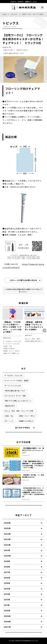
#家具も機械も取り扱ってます (13, 53)
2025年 (7, 528)
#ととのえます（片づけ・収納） (16, 396)
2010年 (7, 611)
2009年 (7, 616)
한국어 (35, 2)
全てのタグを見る (23, 428)
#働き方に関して (9, 50)
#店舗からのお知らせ (26, 421)
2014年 (7, 589)
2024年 (7, 534)
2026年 (7, 523)
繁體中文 (28, 2)
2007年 (7, 627)
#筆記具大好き (10, 406)
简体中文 (21, 2)
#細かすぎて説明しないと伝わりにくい (12, 353)
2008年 (7, 622)
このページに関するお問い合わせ (23, 280)
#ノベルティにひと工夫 (11, 344)
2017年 (7, 572)
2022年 (7, 545)
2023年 (7, 539)
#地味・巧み (8, 346)
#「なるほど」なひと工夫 (12, 341)
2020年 (7, 556)
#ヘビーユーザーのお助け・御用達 (16, 381)
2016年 (7, 578)
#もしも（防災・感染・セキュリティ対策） (34, 339)
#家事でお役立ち (22, 50)
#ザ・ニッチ (9, 421)
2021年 (7, 550)
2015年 (7, 583)
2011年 (7, 605)
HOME (5, 14)
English (13, 2)
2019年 (7, 561)
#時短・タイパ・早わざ (11, 351)
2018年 (7, 567)
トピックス (14, 14)
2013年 (7, 594)
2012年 (7, 600)
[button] (44, 330)
